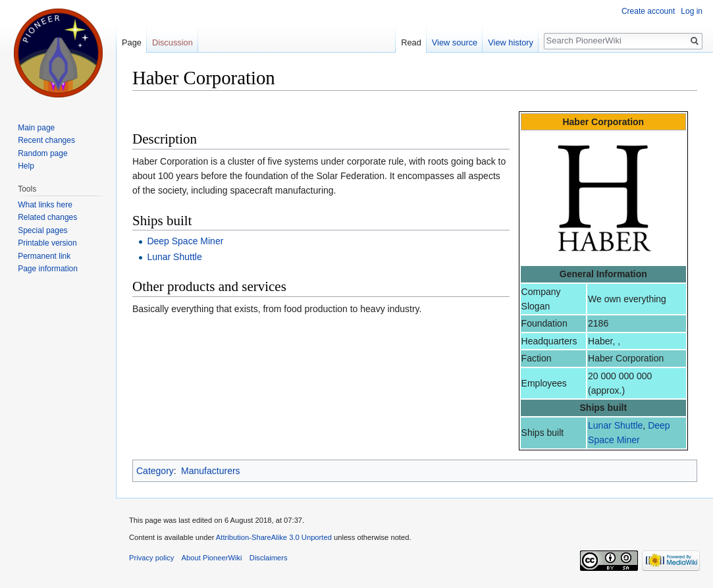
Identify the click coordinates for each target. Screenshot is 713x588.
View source (455, 42)
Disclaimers (269, 558)
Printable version (47, 243)
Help (26, 166)
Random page (42, 153)
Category (155, 471)
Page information (48, 269)
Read (411, 42)
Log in (692, 11)
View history (511, 42)
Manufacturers (210, 471)
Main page (36, 128)
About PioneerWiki (212, 558)
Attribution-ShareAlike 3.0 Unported (274, 537)
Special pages (42, 230)
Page (132, 42)
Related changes (47, 217)
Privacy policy (151, 558)
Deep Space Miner (185, 241)
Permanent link (44, 256)
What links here (45, 205)
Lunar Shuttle (615, 425)
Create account (648, 11)
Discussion (172, 42)
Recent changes (46, 140)
